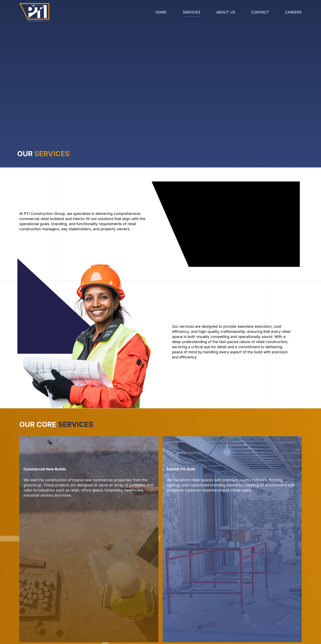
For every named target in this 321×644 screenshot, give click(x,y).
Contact (260, 12)
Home (161, 12)
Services (191, 12)
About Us (226, 12)
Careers (293, 12)
